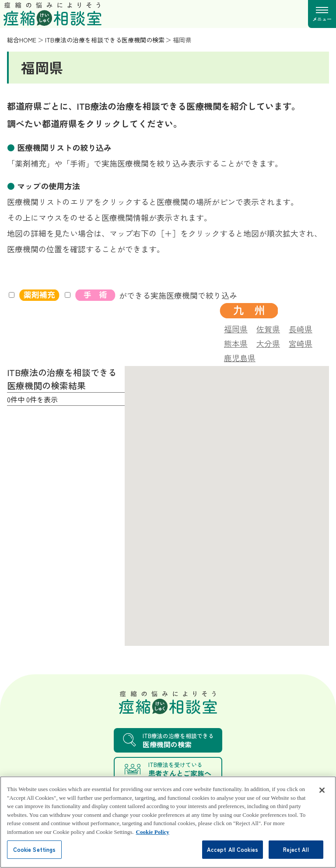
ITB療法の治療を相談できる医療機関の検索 (105, 40)
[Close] (322, 802)
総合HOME (22, 40)
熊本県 (236, 342)
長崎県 (301, 328)
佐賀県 (268, 328)
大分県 (268, 342)
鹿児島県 (240, 357)
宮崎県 (301, 342)
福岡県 (236, 328)
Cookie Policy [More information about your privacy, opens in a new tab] (153, 844)
